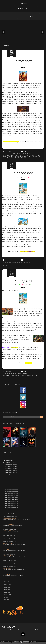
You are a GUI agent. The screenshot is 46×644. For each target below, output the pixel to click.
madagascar (16, 264)
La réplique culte (33, 16)
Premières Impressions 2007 (12, 485)
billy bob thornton (14, 158)
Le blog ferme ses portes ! (10, 518)
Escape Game (6, 574)
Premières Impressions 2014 (12, 500)
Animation (24, 376)
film (11, 155)
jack (18, 157)
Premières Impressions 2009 (12, 489)
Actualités (7, 456)
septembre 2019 (7, 584)
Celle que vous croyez (8, 524)
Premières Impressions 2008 (12, 487)
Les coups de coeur (9, 475)
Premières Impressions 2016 (12, 504)
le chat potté (21, 155)
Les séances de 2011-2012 (11, 468)
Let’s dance (6, 549)
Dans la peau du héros (15, 16)
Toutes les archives (8, 602)
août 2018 (6, 596)
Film (11, 376)
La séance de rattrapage (33, 13)
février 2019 (7, 588)
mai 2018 (6, 598)
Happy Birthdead (7, 568)
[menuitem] (13, 13)
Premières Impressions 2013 (12, 497)
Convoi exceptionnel (8, 556)
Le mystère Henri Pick (8, 531)
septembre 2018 (7, 594)
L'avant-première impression (12, 481)
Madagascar (23, 173)
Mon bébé (5, 537)
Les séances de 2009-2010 (11, 466)
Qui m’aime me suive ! (8, 543)
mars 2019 (6, 586)
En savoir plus (34, 643)
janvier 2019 (7, 589)
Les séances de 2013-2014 (11, 471)
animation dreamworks (25, 264)
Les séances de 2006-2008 (11, 464)
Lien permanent (8, 151)
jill (20, 157)
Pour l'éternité (22, 19)
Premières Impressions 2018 (12, 506)
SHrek (36, 376)
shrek (27, 155)
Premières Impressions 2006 (12, 483)
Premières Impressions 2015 (12, 502)
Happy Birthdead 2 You (9, 562)
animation (15, 155)
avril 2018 (6, 599)
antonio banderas (26, 157)
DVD (13, 376)
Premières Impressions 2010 (12, 491)
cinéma (8, 155)
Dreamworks (31, 376)
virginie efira (23, 158)
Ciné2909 (23, 3)
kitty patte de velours (34, 155)
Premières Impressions (13, 13)
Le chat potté (23, 61)
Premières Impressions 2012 (12, 495)
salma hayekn (35, 157)
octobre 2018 (7, 593)
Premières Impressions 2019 (12, 508)
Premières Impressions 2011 (12, 493)
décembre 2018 (7, 591)
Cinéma (8, 376)
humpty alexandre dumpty (9, 157)
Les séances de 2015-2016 (11, 473)
